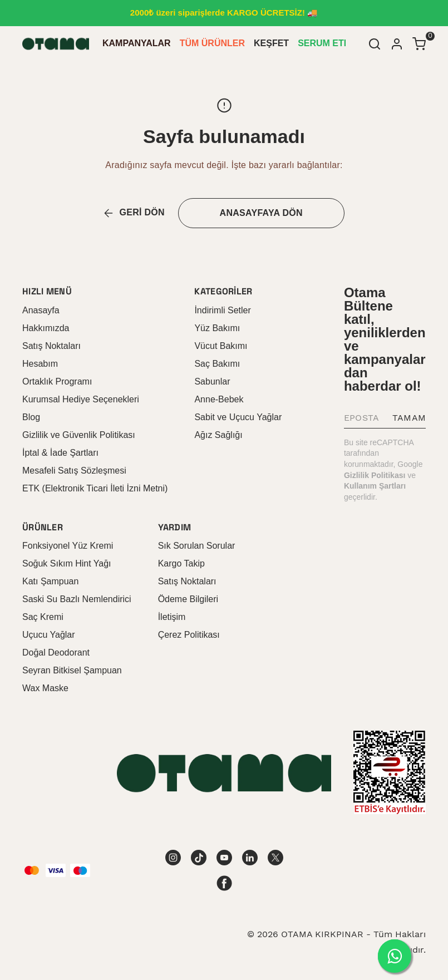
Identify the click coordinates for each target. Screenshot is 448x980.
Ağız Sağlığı (218, 435)
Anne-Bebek (219, 399)
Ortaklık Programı (57, 381)
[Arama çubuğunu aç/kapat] (375, 44)
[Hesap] (397, 44)
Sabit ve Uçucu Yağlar (238, 417)
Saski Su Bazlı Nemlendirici (77, 599)
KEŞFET (271, 43)
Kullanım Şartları (375, 486)
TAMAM (409, 418)
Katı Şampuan (50, 581)
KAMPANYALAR (137, 43)
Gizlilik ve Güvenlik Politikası (79, 435)
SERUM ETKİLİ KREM (343, 43)
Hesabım (40, 364)
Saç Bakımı (217, 364)
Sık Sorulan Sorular (197, 546)
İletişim (172, 617)
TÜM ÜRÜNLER (212, 43)
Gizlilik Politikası (375, 475)
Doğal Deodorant (56, 652)
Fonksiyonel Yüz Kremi (68, 546)
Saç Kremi (43, 617)
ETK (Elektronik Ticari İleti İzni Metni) (95, 488)
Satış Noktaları (51, 346)
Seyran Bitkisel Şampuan (72, 670)
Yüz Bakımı (217, 328)
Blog (31, 417)
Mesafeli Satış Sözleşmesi (74, 471)
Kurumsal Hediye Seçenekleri (81, 399)
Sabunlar (212, 381)
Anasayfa (41, 310)
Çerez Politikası (189, 635)
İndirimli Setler (222, 310)
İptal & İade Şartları (60, 453)
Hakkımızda (46, 328)
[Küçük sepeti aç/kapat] (419, 44)
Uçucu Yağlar (49, 635)
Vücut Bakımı (221, 346)
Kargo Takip (181, 563)
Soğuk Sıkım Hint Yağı (67, 563)
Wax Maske (45, 688)
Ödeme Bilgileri (188, 599)
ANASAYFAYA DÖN (261, 213)
